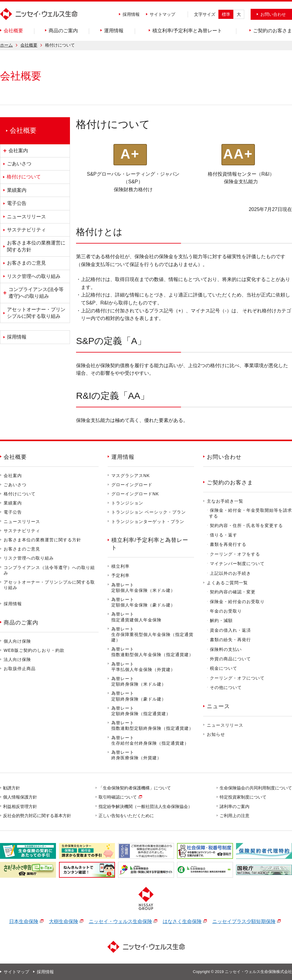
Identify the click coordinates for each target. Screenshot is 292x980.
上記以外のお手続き (230, 573)
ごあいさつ (15, 485)
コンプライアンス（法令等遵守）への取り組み (49, 570)
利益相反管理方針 (20, 806)
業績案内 (13, 503)
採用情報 (131, 14)
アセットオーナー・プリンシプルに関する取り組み (49, 585)
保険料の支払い (226, 649)
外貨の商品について (230, 659)
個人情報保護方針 (20, 797)
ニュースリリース (22, 522)
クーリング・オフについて (237, 678)
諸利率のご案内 (235, 806)
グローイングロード (132, 485)
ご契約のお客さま (230, 483)
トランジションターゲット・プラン (148, 522)
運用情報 (123, 457)
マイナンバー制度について (237, 564)
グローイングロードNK (135, 494)
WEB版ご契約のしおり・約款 (34, 650)
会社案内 (13, 476)
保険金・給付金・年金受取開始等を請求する (250, 513)
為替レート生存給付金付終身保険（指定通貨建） (150, 740)
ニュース (218, 706)
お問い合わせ (224, 457)
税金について (224, 668)
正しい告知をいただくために (127, 816)
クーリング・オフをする (235, 554)
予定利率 (120, 575)
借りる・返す (224, 535)
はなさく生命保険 (182, 921)
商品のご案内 (21, 623)
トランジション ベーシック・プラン (149, 512)
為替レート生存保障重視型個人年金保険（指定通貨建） (152, 634)
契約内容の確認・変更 (233, 592)
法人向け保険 (17, 659)
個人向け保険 (17, 641)
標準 (226, 14)
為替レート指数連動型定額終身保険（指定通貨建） (152, 725)
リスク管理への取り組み (29, 558)
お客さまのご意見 (22, 549)
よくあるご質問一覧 (227, 583)
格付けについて (20, 494)
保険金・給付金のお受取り (237, 602)
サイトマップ (162, 14)
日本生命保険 (24, 921)
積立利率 (120, 566)
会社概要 (29, 45)
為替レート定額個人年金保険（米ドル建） (143, 588)
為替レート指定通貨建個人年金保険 (136, 617)
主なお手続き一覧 (225, 501)
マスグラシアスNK (130, 476)
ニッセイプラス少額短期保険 (244, 921)
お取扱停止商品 (20, 669)
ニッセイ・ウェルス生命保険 (120, 921)
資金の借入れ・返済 (230, 630)
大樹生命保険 (64, 921)
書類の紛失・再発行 (230, 640)
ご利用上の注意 (235, 816)
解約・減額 (221, 620)
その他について (226, 687)
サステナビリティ (22, 531)
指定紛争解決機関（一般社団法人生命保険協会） (146, 806)
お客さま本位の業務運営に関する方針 (42, 540)
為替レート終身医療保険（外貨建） (136, 755)
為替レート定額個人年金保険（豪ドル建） (143, 602)
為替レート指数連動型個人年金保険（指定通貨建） (152, 652)
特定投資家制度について (243, 797)
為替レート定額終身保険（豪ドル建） (139, 696)
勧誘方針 (12, 788)
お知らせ (216, 734)
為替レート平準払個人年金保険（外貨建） (143, 667)
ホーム (6, 45)
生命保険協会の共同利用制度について (256, 788)
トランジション (127, 503)
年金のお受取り (226, 611)
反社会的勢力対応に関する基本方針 (37, 816)
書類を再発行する (228, 544)
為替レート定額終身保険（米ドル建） (139, 681)
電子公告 (13, 512)
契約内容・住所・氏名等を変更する (246, 525)
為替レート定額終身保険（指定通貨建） (141, 711)
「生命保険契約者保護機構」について (135, 788)
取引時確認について (118, 797)
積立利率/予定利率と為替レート (150, 544)
